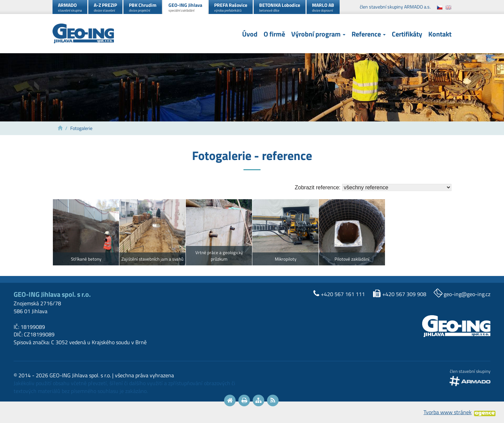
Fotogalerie (81, 128)
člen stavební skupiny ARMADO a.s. (395, 7)
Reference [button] (369, 34)
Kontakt (440, 34)
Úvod (250, 34)
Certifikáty (407, 34)
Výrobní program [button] (318, 34)
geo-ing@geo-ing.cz (467, 294)
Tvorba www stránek (448, 412)
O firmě (274, 34)
